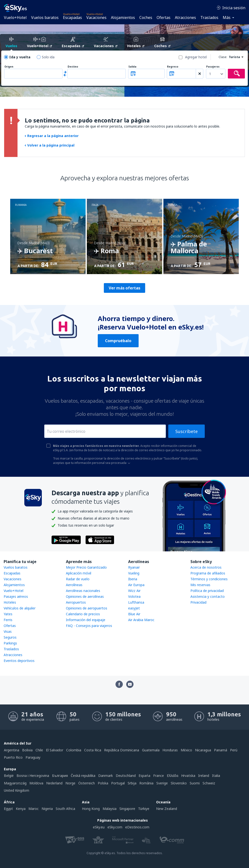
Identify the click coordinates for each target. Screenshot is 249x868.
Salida (132, 67)
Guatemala (151, 750)
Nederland (54, 783)
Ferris (8, 620)
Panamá (221, 750)
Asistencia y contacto (208, 596)
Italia (216, 776)
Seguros (10, 637)
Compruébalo (118, 341)
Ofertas (164, 17)
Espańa (144, 776)
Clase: (223, 57)
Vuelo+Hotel (15, 17)
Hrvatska (188, 776)
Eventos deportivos (19, 661)
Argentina (12, 750)
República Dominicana (122, 750)
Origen (9, 67)
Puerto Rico (13, 757)
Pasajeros (213, 67)
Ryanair (134, 567)
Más (227, 17)
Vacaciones (96, 17)
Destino (73, 67)
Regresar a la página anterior (52, 136)
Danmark (106, 776)
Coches (146, 17)
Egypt (8, 809)
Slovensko (179, 783)
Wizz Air (134, 591)
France (159, 776)
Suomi (195, 783)
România (146, 783)
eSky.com (115, 827)
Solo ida (48, 57)
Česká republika (83, 776)
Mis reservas (200, 585)
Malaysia (110, 809)
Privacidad (198, 602)
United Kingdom (17, 790)
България (60, 776)
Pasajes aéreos (16, 596)
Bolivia (27, 750)
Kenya (21, 809)
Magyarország (15, 783)
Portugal (118, 783)
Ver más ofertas (124, 288)
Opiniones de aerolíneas (85, 596)
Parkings (10, 643)
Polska (103, 783)
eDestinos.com (137, 827)
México (186, 750)
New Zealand (167, 809)
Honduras (170, 750)
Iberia (133, 579)
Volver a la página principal (50, 145)
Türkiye (144, 809)
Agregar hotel (196, 57)
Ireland (204, 776)
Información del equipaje (86, 620)
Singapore (127, 809)
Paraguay (33, 757)
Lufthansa (136, 602)
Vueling (134, 573)
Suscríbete (187, 431)
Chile (39, 750)
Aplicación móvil (79, 573)
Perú (234, 750)
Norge (70, 783)
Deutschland (126, 776)
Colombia (74, 750)
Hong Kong (91, 809)
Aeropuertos (76, 602)
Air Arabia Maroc (141, 620)
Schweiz (209, 783)
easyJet (134, 608)
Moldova (36, 783)
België (9, 776)
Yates (8, 614)
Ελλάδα (173, 776)
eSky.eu (99, 827)
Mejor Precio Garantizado (86, 567)
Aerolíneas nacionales (83, 591)
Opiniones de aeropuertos (87, 608)
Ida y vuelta (20, 57)
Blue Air (134, 614)
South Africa (65, 809)
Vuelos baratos (45, 17)
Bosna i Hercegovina (33, 776)
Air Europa (136, 585)
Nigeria (47, 809)
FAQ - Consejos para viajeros (89, 626)
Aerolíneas (74, 585)
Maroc (34, 809)
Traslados (209, 17)
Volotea (134, 596)
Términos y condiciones (209, 579)
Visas (8, 631)
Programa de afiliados (208, 573)
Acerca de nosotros (206, 567)
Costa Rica (93, 750)
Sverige (162, 783)
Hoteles (10, 602)
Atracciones (185, 17)
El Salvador (55, 750)
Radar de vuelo (78, 579)
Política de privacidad (207, 591)
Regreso (173, 67)
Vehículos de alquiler (20, 608)
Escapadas (72, 17)
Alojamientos (123, 17)
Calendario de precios (83, 614)
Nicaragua (203, 750)
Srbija (132, 783)
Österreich (87, 783)
